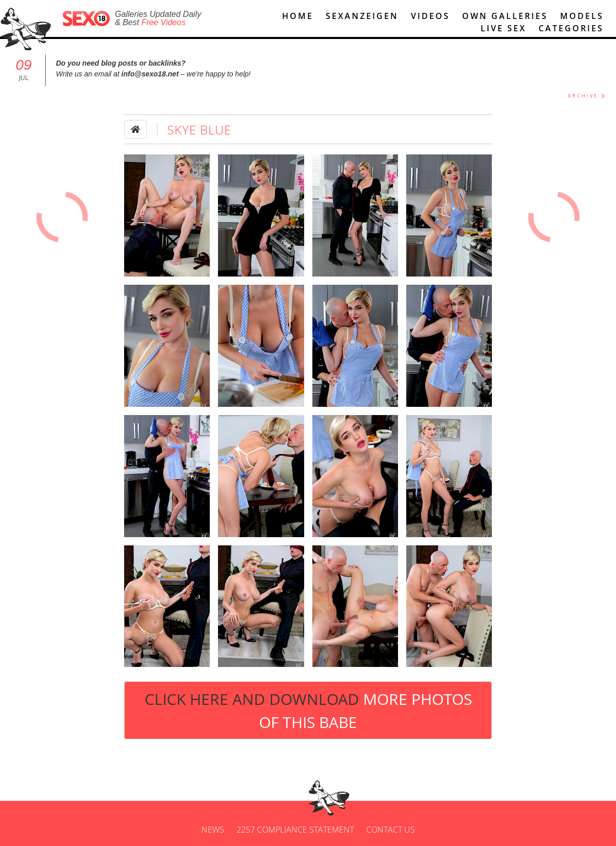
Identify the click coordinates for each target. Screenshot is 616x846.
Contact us (391, 830)
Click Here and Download (308, 711)
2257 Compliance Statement (295, 830)
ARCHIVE (583, 96)
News (213, 830)
